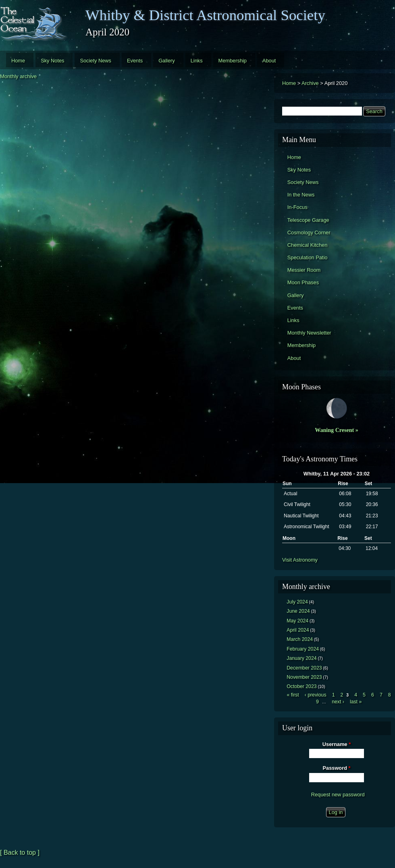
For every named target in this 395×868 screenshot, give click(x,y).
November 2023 (304, 677)
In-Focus (297, 207)
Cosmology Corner (309, 232)
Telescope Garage (308, 220)
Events (135, 61)
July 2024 (297, 602)
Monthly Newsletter (309, 333)
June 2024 (298, 611)
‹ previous (316, 695)
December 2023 (304, 668)
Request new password (338, 795)
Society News (96, 61)
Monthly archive (18, 76)
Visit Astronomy (300, 560)
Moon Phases (303, 282)
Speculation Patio (308, 257)
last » (356, 702)
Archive (310, 83)
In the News (301, 195)
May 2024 (297, 621)
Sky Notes (52, 61)
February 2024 (303, 649)
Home (18, 61)
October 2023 (301, 686)
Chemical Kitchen (308, 245)
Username (337, 744)
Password (337, 768)
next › (338, 702)
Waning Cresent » (337, 430)
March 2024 (300, 639)
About (269, 61)
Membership (233, 61)
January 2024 (301, 658)
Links (197, 61)
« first (293, 695)
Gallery (167, 61)
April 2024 (298, 630)
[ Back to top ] (20, 852)
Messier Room (304, 270)
